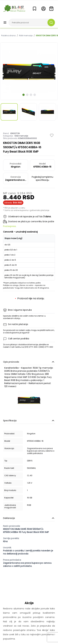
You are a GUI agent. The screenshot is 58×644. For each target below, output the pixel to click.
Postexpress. (10, 226)
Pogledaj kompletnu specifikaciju (42, 178)
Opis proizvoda (29, 362)
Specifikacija (29, 421)
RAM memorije (26, 36)
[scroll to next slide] (24, 95)
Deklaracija (29, 518)
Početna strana (8, 36)
